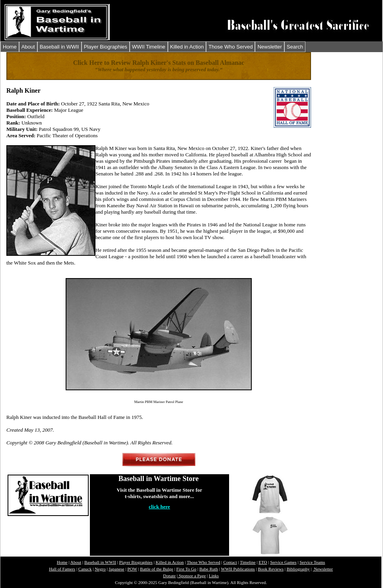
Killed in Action (187, 47)
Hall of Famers (62, 569)
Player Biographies (106, 47)
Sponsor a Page (192, 576)
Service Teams (312, 562)
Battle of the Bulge (157, 569)
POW (132, 569)
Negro (100, 569)
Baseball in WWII (59, 47)
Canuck (85, 569)
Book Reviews (270, 569)
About (28, 47)
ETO (263, 562)
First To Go (186, 569)
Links (214, 576)
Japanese (116, 569)
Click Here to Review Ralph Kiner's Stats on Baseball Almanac (159, 63)
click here (159, 507)
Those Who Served (230, 47)
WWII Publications (238, 569)
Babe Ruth (209, 569)
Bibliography (298, 569)
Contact (230, 562)
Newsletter (269, 47)
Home (10, 47)
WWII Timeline (149, 47)
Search (295, 47)
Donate (169, 576)
